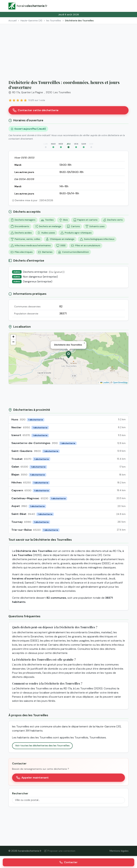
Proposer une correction (60, 851)
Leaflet (105, 383)
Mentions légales (119, 851)
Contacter (68, 862)
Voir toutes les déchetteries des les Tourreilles (42, 746)
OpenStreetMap (120, 383)
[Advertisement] (68, 50)
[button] (68, 355)
